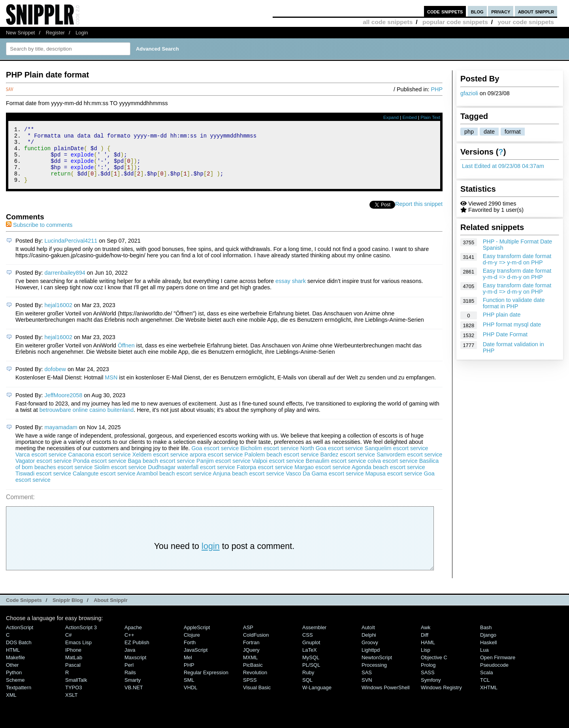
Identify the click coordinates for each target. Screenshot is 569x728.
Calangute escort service (104, 484)
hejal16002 (58, 316)
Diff (425, 646)
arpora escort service (216, 465)
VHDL (191, 698)
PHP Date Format (505, 334)
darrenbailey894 (65, 283)
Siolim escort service (120, 478)
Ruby (308, 683)
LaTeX (310, 661)
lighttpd (371, 661)
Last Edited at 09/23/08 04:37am (503, 166)
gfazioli (469, 93)
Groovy (370, 653)
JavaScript (196, 661)
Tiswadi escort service (43, 484)
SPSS (250, 691)
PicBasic (253, 676)
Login (82, 33)
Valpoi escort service (278, 472)
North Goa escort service (332, 459)
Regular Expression (206, 683)
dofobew (55, 380)
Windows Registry (441, 698)
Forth (190, 653)
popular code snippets (455, 22)
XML (11, 706)
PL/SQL (311, 676)
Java (130, 661)
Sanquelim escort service (397, 459)
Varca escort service (41, 465)
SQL (307, 691)
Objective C (434, 668)
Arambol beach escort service (174, 484)
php (469, 132)
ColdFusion (256, 646)
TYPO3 (73, 698)
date (489, 132)
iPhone (73, 661)
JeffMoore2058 (64, 406)
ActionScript (20, 638)
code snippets (445, 11)
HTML (13, 661)
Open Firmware (498, 668)
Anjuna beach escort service (248, 484)
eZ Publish (137, 653)
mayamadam (61, 438)
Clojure (192, 646)
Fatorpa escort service (265, 478)
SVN (367, 691)
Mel (188, 668)
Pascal (73, 676)
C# (69, 646)
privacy (501, 11)
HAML (428, 653)
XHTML (489, 698)
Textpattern (19, 698)
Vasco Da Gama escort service (325, 484)
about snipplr (536, 11)
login (211, 557)
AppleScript (197, 638)
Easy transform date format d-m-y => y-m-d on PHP (517, 259)
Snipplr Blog (68, 611)
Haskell (488, 653)
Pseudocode (494, 676)
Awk (426, 638)
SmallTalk (76, 691)
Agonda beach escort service (388, 478)
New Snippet (20, 33)
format (513, 132)
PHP (437, 89)
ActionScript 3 (81, 638)
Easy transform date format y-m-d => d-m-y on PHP (517, 274)
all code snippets (388, 22)
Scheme (15, 691)
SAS (367, 683)
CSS (308, 646)
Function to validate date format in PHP (514, 303)
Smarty (133, 691)
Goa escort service (215, 459)
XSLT (71, 706)
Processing (374, 676)
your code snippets (526, 22)
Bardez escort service (348, 465)
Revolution (255, 683)
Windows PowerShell (386, 698)
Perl (129, 676)
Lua (484, 661)
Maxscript (135, 668)
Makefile (15, 668)
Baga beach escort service (162, 472)
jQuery (251, 661)
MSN (111, 388)
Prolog (428, 676)
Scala (486, 683)
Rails (130, 683)
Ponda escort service (100, 472)
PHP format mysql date (512, 324)
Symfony (431, 691)
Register (55, 33)
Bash (486, 638)
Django (488, 646)
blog (477, 11)
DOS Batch (19, 653)
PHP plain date (502, 315)
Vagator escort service (43, 472)
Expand (391, 117)
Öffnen (126, 356)
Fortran (251, 653)
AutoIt (368, 638)
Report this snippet (419, 215)
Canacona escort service (99, 465)
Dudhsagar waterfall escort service (191, 478)
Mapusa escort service (394, 484)
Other (12, 676)
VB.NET (134, 698)
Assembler (314, 638)
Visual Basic (257, 698)
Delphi (369, 646)
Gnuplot (311, 653)
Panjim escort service (223, 472)
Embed (410, 117)
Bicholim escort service (270, 459)
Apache (133, 638)
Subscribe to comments (39, 236)
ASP (248, 638)
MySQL (311, 668)
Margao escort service (322, 478)
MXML (250, 668)
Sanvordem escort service (409, 465)
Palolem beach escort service (282, 465)
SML (189, 691)
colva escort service (392, 472)
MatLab (74, 668)
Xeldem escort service (160, 465)
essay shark (291, 292)
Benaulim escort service (336, 472)
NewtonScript (377, 668)
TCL (485, 691)
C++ (129, 646)
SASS (428, 683)
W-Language (317, 698)
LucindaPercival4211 (71, 251)
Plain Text (430, 117)
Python (14, 683)
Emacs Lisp (78, 653)
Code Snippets (24, 611)
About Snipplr (111, 611)
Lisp (426, 661)
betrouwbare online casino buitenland (87, 421)
